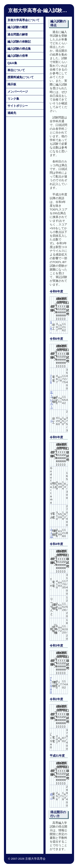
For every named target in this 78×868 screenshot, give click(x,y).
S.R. (51, 327)
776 (51, 379)
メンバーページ (18, 92)
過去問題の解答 (18, 34)
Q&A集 (12, 63)
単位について (16, 70)
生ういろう (52, 400)
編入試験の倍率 (18, 56)
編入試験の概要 (18, 27)
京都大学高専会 (25, 10)
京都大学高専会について (24, 20)
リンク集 (13, 99)
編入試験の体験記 (19, 42)
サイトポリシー (18, 106)
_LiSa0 (51, 684)
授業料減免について (21, 77)
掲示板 (12, 84)
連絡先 (12, 113)
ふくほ (52, 533)
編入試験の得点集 (19, 49)
